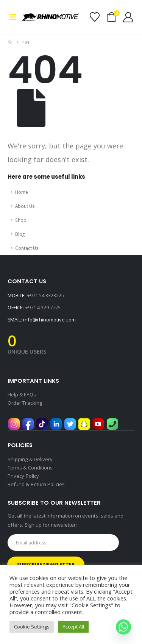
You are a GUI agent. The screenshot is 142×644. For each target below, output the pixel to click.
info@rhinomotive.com (49, 320)
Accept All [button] (73, 627)
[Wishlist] (94, 17)
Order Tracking (25, 403)
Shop (21, 220)
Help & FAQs (22, 395)
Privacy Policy (23, 476)
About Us (25, 206)
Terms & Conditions (30, 468)
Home (22, 192)
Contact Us (27, 248)
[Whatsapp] (123, 627)
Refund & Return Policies (36, 484)
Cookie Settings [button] (32, 627)
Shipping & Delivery (30, 459)
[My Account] (128, 17)
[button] (15, 17)
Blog (20, 234)
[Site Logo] (51, 17)
